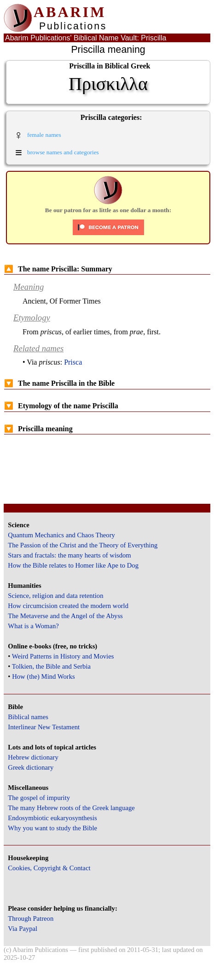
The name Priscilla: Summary (58, 269)
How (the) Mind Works (43, 676)
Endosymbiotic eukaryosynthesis (52, 818)
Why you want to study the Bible (52, 828)
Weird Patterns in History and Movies (63, 656)
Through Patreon (31, 918)
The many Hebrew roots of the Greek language (71, 808)
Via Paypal (23, 929)
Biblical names (28, 717)
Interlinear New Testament (44, 727)
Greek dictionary (31, 767)
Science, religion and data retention (55, 596)
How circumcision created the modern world (68, 606)
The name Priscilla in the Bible (59, 383)
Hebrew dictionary (33, 757)
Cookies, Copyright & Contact (49, 868)
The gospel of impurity (39, 798)
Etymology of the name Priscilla (61, 406)
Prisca (73, 362)
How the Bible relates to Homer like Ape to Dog (73, 565)
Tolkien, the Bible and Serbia (51, 666)
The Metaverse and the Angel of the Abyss (65, 616)
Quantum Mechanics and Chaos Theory (61, 535)
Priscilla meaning (38, 429)
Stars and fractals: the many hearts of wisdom (69, 555)
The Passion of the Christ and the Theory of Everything (83, 545)
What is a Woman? (33, 626)
